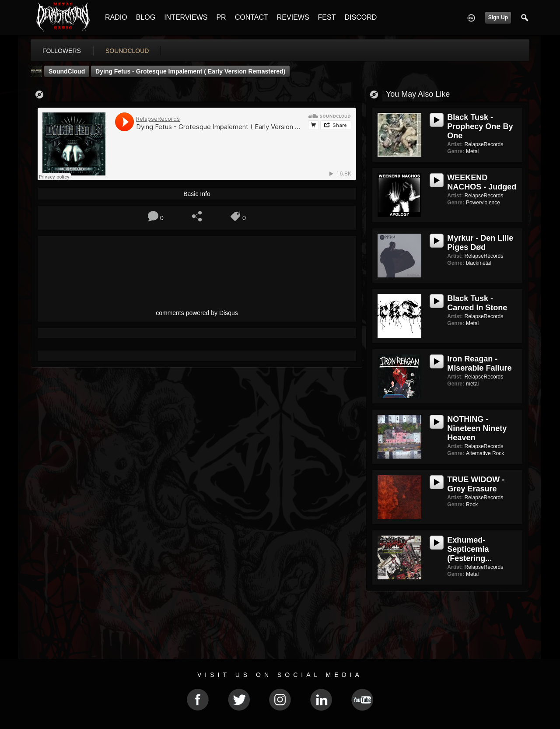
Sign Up (498, 18)
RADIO (116, 17)
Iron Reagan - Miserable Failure (479, 363)
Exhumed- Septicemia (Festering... (469, 549)
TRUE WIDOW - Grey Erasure (476, 484)
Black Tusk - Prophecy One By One (480, 126)
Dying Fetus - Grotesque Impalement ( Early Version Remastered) (190, 71)
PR (221, 17)
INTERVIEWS (186, 17)
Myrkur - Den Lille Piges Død (480, 243)
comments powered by (197, 313)
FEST (327, 17)
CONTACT (252, 17)
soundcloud (127, 51)
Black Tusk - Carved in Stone (477, 303)
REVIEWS (293, 17)
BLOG (146, 17)
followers (62, 51)
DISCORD (360, 17)
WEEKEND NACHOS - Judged (482, 182)
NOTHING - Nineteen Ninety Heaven (477, 428)
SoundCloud (67, 71)
